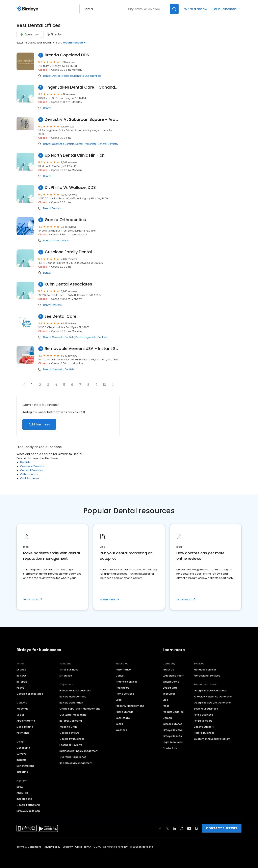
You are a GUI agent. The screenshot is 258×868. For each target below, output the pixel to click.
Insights (22, 760)
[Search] (174, 9)
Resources (169, 694)
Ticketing (22, 772)
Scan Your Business (206, 709)
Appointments (26, 721)
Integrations (24, 799)
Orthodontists (60, 241)
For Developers (203, 721)
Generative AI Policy (115, 847)
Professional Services (207, 676)
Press (166, 706)
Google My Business (72, 739)
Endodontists (93, 76)
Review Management (73, 697)
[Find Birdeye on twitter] (167, 828)
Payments (23, 733)
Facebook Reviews (71, 745)
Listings (21, 670)
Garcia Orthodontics (65, 220)
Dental (47, 76)
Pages (20, 688)
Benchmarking (25, 766)
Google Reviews (69, 733)
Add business (39, 424)
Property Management (130, 706)
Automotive (123, 670)
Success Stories (172, 724)
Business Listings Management (79, 751)
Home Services (125, 694)
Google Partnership (29, 805)
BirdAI (20, 787)
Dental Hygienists (63, 76)
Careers (168, 718)
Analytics (22, 793)
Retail (119, 724)
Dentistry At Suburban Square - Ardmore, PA (82, 119)
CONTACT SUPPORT (222, 828)
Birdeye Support (204, 727)
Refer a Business (204, 733)
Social (20, 715)
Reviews (22, 676)
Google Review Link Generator (212, 703)
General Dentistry (108, 144)
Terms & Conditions (29, 847)
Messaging (23, 748)
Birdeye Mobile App (28, 811)
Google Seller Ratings (30, 694)
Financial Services (127, 682)
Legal (119, 700)
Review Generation (71, 703)
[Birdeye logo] (28, 9)
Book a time (170, 688)
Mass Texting (25, 727)
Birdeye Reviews (173, 730)
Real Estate (123, 718)
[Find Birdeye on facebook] (160, 828)
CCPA (97, 847)
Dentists (79, 76)
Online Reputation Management (80, 709)
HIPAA (88, 847)
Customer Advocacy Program (212, 739)
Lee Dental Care (61, 316)
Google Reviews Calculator (211, 691)
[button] (112, 385)
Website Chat (68, 727)
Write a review (196, 9)
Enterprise (66, 676)
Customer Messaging (73, 715)
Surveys (21, 754)
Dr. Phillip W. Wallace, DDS (70, 188)
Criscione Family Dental (68, 252)
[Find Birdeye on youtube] (189, 828)
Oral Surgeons (30, 478)
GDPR (79, 847)
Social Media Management (76, 763)
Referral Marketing (71, 721)
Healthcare (123, 688)
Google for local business (75, 691)
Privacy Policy (52, 847)
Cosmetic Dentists (63, 144)
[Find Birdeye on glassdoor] (197, 828)
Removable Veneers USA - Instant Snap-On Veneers (82, 349)
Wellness (121, 730)
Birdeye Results (172, 736)
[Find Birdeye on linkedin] (174, 828)
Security (68, 847)
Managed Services (205, 670)
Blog (165, 700)
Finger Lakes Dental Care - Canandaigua (82, 87)
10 (105, 385)
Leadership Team (173, 676)
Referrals (22, 682)
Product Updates (173, 712)
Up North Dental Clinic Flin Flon (75, 155)
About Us (168, 670)
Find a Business (203, 715)
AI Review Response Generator (213, 697)
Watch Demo (171, 682)
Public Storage (125, 712)
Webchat (22, 709)
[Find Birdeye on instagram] (182, 828)
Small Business (69, 670)
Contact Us (170, 748)
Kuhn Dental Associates (68, 284)
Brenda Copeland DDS (67, 55)
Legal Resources (173, 742)
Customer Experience (73, 757)
